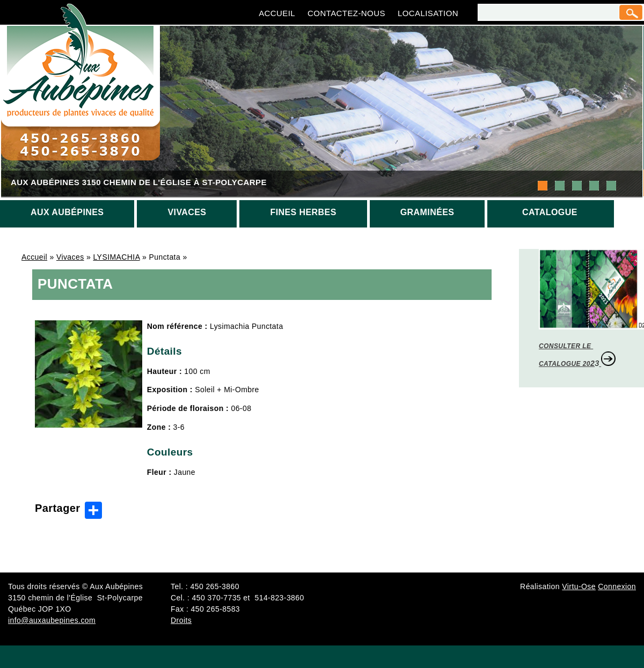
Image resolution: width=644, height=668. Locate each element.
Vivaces (187, 212)
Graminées (427, 212)
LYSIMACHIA (116, 257)
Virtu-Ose (579, 586)
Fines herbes (303, 212)
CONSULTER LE (566, 346)
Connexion (617, 586)
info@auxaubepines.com (52, 620)
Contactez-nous (346, 13)
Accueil (277, 13)
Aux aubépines (67, 212)
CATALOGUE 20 (565, 364)
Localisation (428, 13)
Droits (181, 620)
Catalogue (550, 212)
